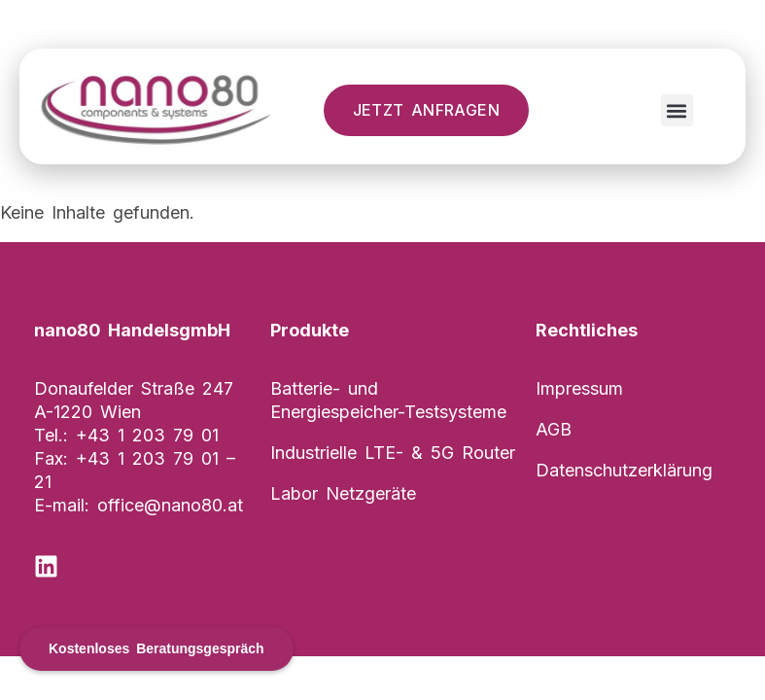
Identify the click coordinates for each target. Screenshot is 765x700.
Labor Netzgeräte (343, 493)
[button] (677, 110)
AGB (554, 429)
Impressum (579, 388)
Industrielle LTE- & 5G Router (393, 453)
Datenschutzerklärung (624, 470)
